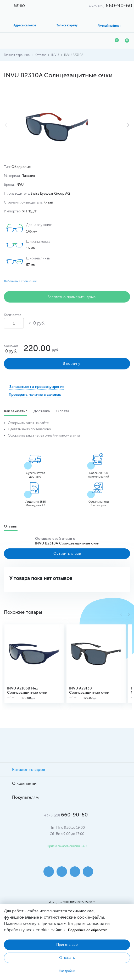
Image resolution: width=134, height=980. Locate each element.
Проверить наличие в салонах (35, 395)
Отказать (67, 958)
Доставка (42, 412)
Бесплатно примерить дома (67, 297)
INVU (55, 55)
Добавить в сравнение (20, 281)
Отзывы (11, 527)
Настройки (67, 971)
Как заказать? (15, 412)
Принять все (67, 945)
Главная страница (17, 55)
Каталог (40, 55)
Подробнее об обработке (88, 930)
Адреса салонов (25, 25)
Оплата (63, 412)
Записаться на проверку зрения (37, 387)
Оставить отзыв (67, 553)
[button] (128, 125)
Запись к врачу (67, 25)
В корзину (67, 364)
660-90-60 (110, 5)
